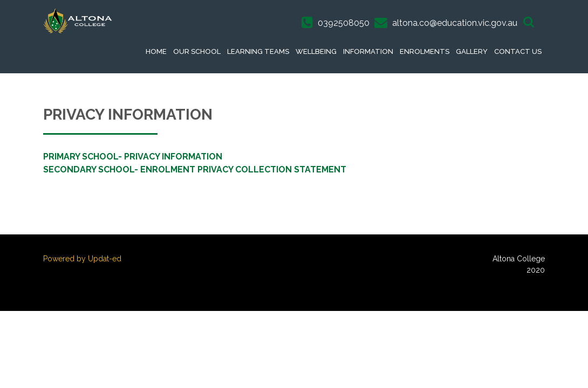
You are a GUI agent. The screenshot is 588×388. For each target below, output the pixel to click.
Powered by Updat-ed (82, 259)
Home (156, 51)
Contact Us (518, 51)
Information (368, 51)
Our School (197, 51)
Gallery (472, 51)
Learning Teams (258, 51)
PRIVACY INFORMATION (173, 157)
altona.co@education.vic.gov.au (455, 23)
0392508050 (344, 23)
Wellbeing (316, 51)
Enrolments (425, 51)
